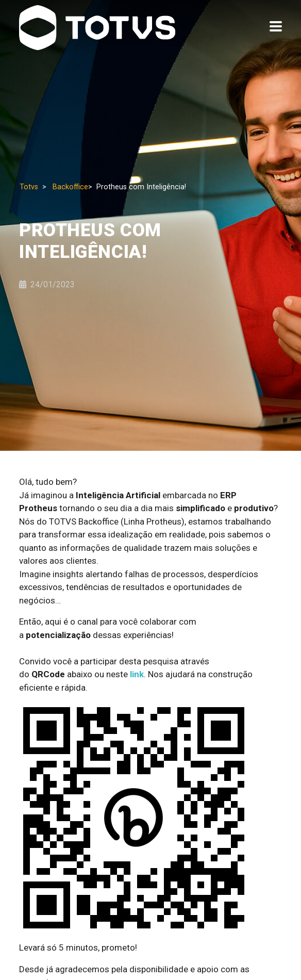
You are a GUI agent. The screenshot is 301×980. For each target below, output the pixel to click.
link (137, 674)
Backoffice (70, 187)
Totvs (29, 187)
